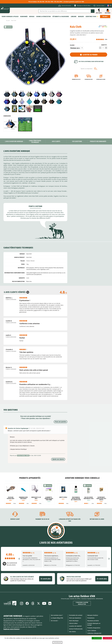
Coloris (72, 45)
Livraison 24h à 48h (89, 79)
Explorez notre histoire (11, 629)
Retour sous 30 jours (101, 79)
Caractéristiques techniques (35, 141)
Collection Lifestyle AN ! (94, 633)
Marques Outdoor (93, 615)
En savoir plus (46, 579)
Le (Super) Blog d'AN (57, 618)
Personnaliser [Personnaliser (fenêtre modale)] (57, 642)
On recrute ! (55, 621)
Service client (15, 519)
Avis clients (72, 631)
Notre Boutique (74, 621)
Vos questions (77, 141)
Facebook (27, 603)
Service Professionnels (76, 629)
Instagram (21, 603)
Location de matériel (75, 626)
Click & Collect (73, 623)
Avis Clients (56, 141)
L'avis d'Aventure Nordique (14, 141)
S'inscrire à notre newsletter (82, 603)
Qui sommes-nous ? (57, 615)
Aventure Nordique (13, 616)
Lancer (93, 11)
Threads (33, 603)
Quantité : (104, 45)
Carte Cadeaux (92, 630)
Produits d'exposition (94, 628)
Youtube (44, 603)
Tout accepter (97, 638)
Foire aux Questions (75, 618)
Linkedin (50, 603)
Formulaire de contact (76, 615)
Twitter (39, 603)
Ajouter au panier (90, 55)
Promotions (91, 618)
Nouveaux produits (93, 621)
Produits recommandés (98, 141)
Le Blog (11, 603)
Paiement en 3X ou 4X (76, 79)
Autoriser (38, 110)
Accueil (8, 20)
